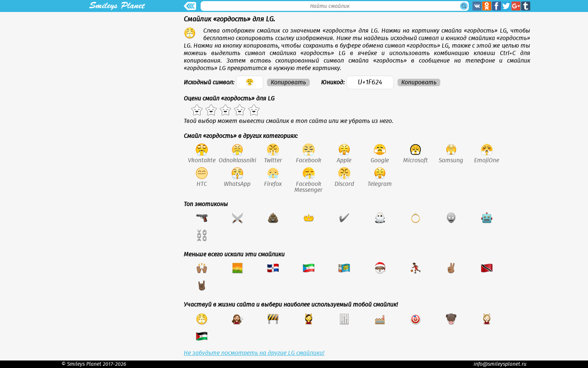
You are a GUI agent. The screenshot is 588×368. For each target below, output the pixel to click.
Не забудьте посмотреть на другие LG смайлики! (254, 353)
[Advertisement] (117, 64)
